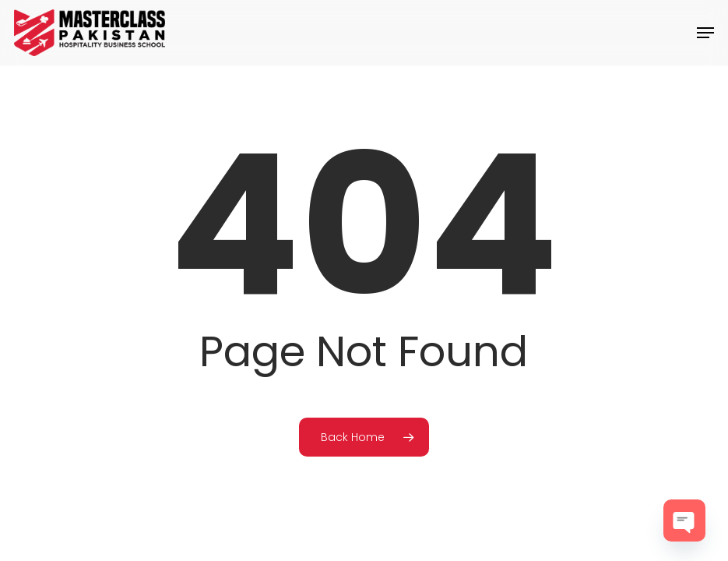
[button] (705, 33)
